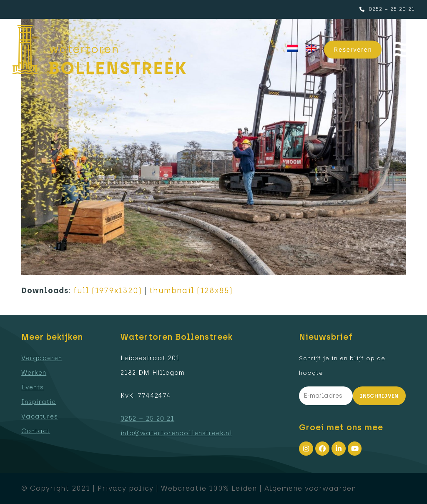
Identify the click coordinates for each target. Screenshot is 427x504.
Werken (34, 373)
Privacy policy (126, 488)
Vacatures (40, 416)
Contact (36, 431)
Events (33, 387)
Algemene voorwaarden (310, 488)
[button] (404, 50)
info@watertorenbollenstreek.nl (176, 433)
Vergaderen (42, 358)
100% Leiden (233, 488)
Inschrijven (379, 396)
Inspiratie (39, 402)
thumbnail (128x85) (191, 291)
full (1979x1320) (108, 291)
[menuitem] (293, 49)
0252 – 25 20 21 (392, 9)
